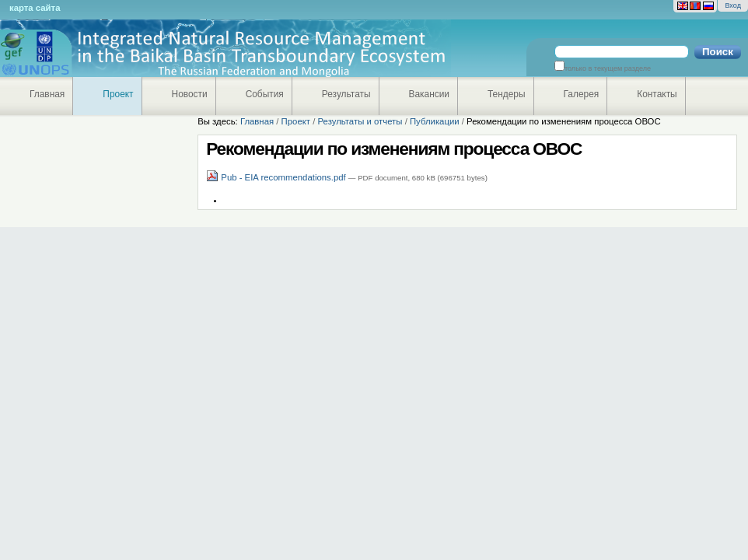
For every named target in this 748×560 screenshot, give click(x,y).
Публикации (435, 121)
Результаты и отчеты (360, 121)
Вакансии (430, 94)
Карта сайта (35, 8)
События (265, 94)
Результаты (346, 94)
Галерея (582, 94)
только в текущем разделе (608, 68)
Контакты (657, 94)
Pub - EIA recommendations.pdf (277, 177)
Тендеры (507, 94)
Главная (47, 94)
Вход (733, 5)
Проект (118, 94)
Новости (190, 94)
